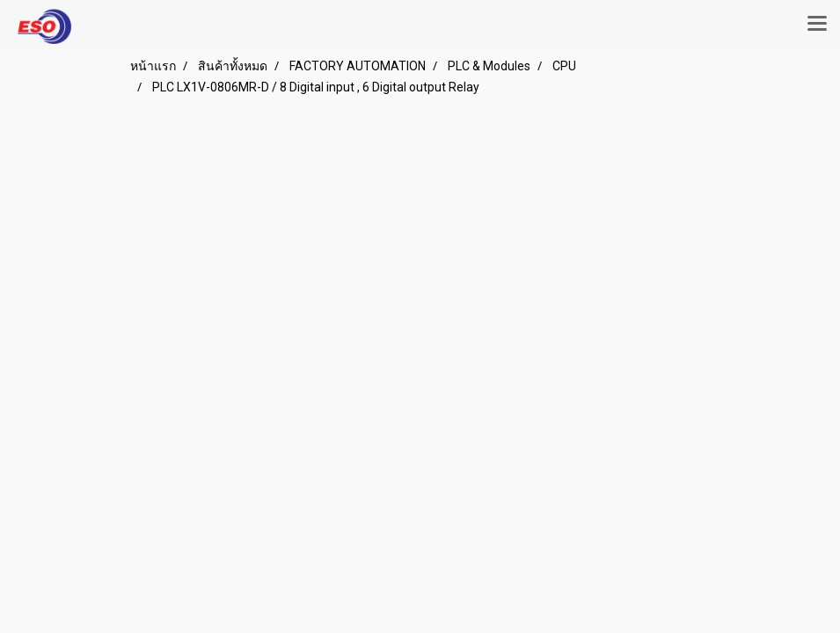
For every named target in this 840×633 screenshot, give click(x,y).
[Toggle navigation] (817, 25)
